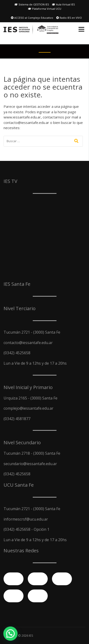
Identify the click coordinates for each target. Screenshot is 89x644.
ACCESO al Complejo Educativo (32, 18)
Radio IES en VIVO (69, 18)
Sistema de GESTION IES (32, 4)
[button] (10, 634)
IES (31, 635)
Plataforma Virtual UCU (45, 9)
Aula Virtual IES (63, 4)
